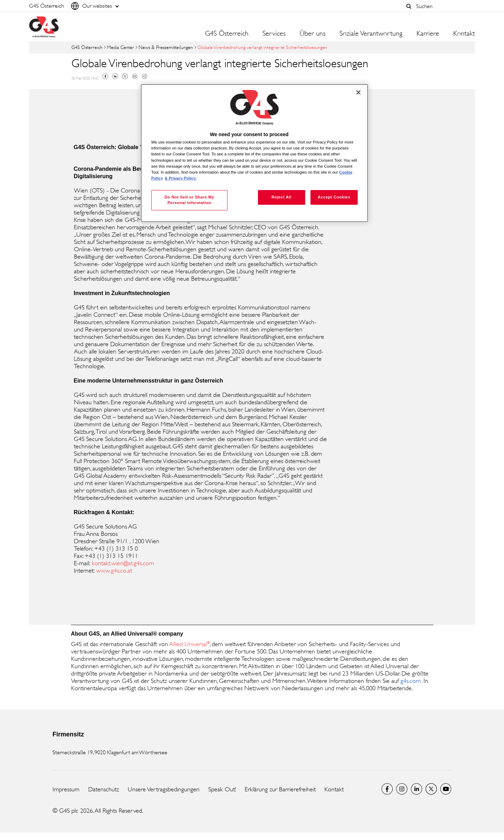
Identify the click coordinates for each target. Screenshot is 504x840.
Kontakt (464, 34)
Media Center (121, 47)
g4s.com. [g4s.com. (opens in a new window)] (411, 681)
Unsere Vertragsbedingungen (164, 789)
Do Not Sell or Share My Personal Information (189, 200)
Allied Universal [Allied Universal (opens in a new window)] (188, 644)
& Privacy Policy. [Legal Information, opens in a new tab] (181, 178)
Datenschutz (104, 789)
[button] (409, 6)
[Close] (358, 92)
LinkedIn (416, 789)
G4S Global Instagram (402, 789)
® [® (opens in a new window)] (208, 642)
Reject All (282, 197)
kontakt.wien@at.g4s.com (123, 563)
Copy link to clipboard (145, 76)
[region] (254, 153)
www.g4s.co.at (113, 570)
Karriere (428, 34)
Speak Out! (222, 789)
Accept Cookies (334, 197)
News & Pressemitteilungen (166, 47)
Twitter (125, 76)
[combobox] (444, 6)
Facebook (105, 76)
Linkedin (115, 76)
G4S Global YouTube (446, 789)
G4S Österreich (227, 34)
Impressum (66, 789)
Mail (135, 76)
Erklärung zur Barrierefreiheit (280, 789)
